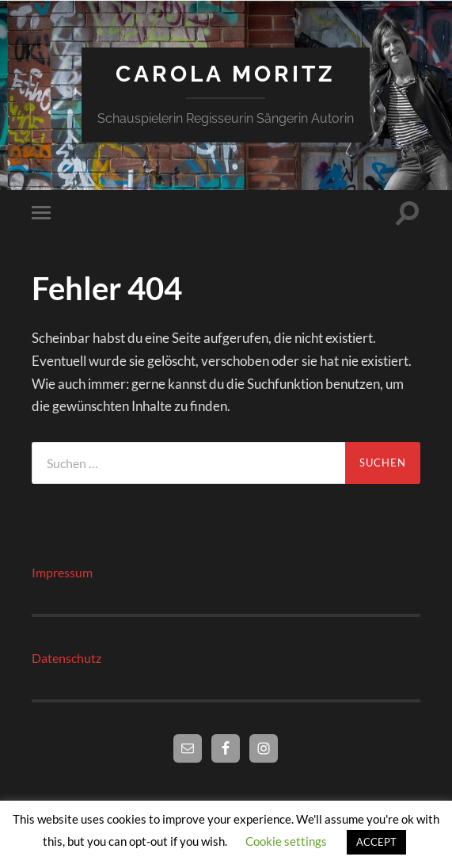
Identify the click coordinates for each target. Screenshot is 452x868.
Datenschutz (66, 658)
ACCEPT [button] (376, 842)
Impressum (62, 572)
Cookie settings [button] (286, 841)
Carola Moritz (226, 74)
